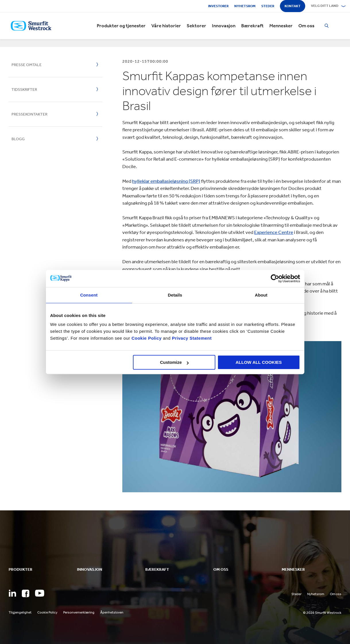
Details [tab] (175, 295)
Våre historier (166, 26)
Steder (268, 6)
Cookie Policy (147, 338)
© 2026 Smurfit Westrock (322, 613)
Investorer (218, 6)
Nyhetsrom (245, 6)
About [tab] (261, 295)
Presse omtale (27, 65)
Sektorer (196, 26)
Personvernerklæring (79, 612)
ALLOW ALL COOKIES (259, 362)
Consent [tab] (89, 295)
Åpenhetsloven (112, 612)
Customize (174, 362)
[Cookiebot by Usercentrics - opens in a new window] (275, 278)
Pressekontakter (29, 114)
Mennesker (281, 26)
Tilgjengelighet (20, 612)
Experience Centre (274, 232)
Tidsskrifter (24, 90)
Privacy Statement (191, 338)
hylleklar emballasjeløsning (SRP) (166, 181)
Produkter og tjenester (121, 26)
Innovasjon (224, 26)
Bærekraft (252, 26)
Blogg (18, 139)
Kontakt (293, 6)
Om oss (306, 26)
